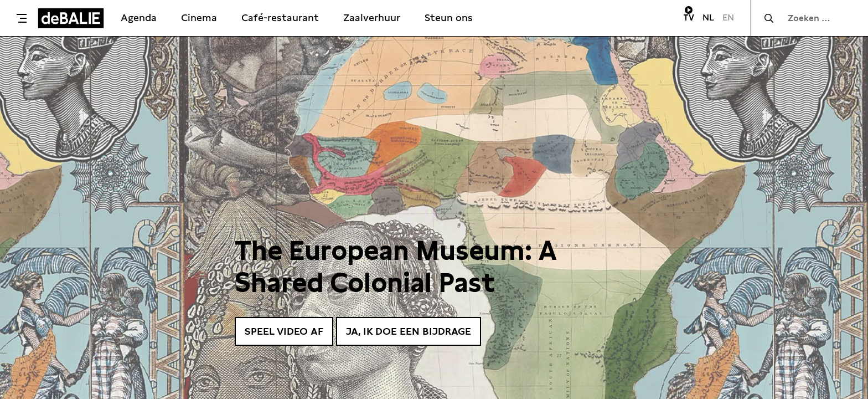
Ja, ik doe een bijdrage (409, 331)
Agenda (139, 17)
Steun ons (449, 17)
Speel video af (284, 331)
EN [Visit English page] (728, 17)
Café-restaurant (280, 17)
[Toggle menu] (22, 18)
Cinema (199, 17)
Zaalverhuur (372, 17)
